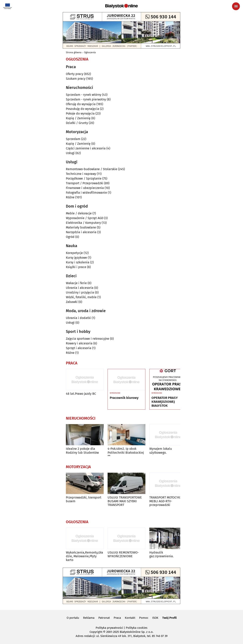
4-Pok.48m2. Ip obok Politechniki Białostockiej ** (126, 452)
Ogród (70, 237)
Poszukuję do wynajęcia (83, 109)
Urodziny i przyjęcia (80, 292)
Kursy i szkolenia (78, 262)
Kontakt (130, 618)
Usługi (70, 153)
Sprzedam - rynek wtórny (84, 95)
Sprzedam (73, 139)
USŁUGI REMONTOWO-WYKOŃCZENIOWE (123, 554)
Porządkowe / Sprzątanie (84, 178)
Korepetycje (74, 253)
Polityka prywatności (109, 628)
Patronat (104, 618)
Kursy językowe (76, 258)
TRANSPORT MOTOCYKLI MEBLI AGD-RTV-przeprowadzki (166, 501)
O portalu (73, 618)
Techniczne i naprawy (81, 174)
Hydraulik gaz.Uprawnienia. (161, 554)
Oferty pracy (75, 74)
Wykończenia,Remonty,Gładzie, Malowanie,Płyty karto (84, 556)
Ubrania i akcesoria (80, 288)
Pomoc (144, 618)
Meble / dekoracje (79, 213)
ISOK (155, 618)
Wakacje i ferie (76, 283)
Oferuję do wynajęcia (81, 104)
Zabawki (72, 302)
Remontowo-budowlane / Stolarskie (92, 169)
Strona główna (74, 52)
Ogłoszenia (90, 52)
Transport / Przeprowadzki (85, 183)
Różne (70, 197)
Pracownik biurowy (124, 398)
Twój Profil (169, 618)
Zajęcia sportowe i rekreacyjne (87, 339)
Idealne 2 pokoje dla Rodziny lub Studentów (82, 451)
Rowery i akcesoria (79, 343)
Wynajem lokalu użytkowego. (161, 451)
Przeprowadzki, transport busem (84, 499)
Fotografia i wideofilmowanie (86, 193)
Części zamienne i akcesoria (86, 148)
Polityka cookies (137, 628)
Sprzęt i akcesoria (79, 348)
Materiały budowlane (81, 227)
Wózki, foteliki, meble (81, 297)
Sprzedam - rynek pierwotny (86, 99)
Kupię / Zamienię (78, 118)
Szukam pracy (76, 79)
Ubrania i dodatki (78, 318)
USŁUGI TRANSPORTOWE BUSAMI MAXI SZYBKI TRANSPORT (125, 501)
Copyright (96, 632)
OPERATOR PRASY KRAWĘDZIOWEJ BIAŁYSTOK (165, 402)
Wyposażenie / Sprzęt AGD (85, 218)
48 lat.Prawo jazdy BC (81, 394)
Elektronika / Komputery (83, 223)
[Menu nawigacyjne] (236, 6)
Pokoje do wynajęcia (80, 113)
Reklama (89, 618)
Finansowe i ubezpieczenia (85, 188)
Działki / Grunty (77, 123)
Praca (117, 618)
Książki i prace (76, 267)
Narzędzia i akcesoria (81, 232)
